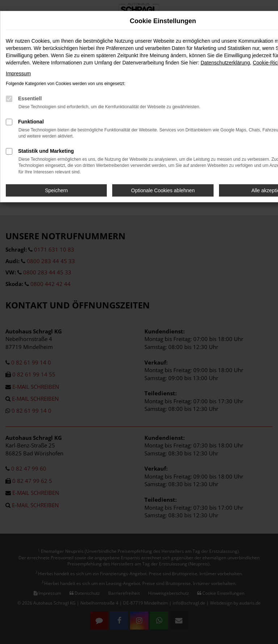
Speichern (56, 190)
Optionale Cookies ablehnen (163, 190)
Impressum (18, 73)
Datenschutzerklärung (225, 63)
